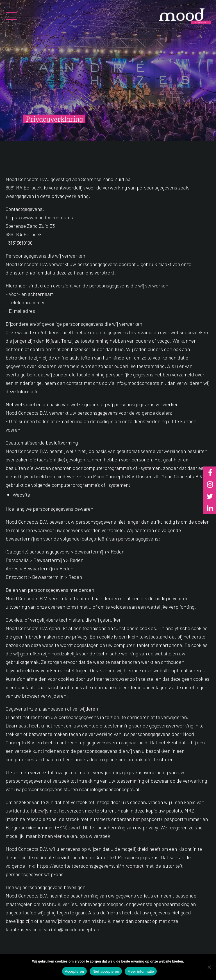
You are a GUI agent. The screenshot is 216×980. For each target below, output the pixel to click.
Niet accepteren (106, 971)
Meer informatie (141, 971)
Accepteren (74, 971)
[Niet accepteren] (209, 967)
